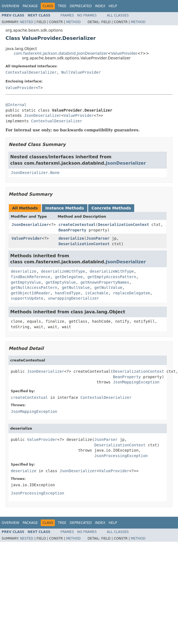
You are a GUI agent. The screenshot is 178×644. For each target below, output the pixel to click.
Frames (67, 15)
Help (113, 6)
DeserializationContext (123, 225)
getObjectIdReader (30, 293)
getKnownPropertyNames (105, 282)
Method (73, 22)
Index (100, 6)
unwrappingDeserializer (73, 298)
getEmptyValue (26, 282)
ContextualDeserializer (31, 72)
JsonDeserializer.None (35, 173)
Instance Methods (64, 208)
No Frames (87, 15)
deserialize (71, 238)
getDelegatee (69, 277)
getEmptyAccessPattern (112, 277)
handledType (68, 293)
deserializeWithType (63, 271)
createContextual (77, 225)
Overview (10, 6)
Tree (62, 6)
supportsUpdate (27, 298)
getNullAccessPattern (34, 288)
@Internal (16, 105)
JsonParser (98, 238)
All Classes (118, 15)
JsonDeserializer (43, 115)
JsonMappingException (136, 382)
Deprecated (81, 6)
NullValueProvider (81, 72)
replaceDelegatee (132, 293)
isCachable (97, 293)
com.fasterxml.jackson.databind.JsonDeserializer (61, 53)
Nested (26, 22)
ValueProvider (124, 53)
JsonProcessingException (121, 456)
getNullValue (76, 288)
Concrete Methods (111, 208)
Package (30, 6)
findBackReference (30, 277)
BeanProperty (72, 230)
